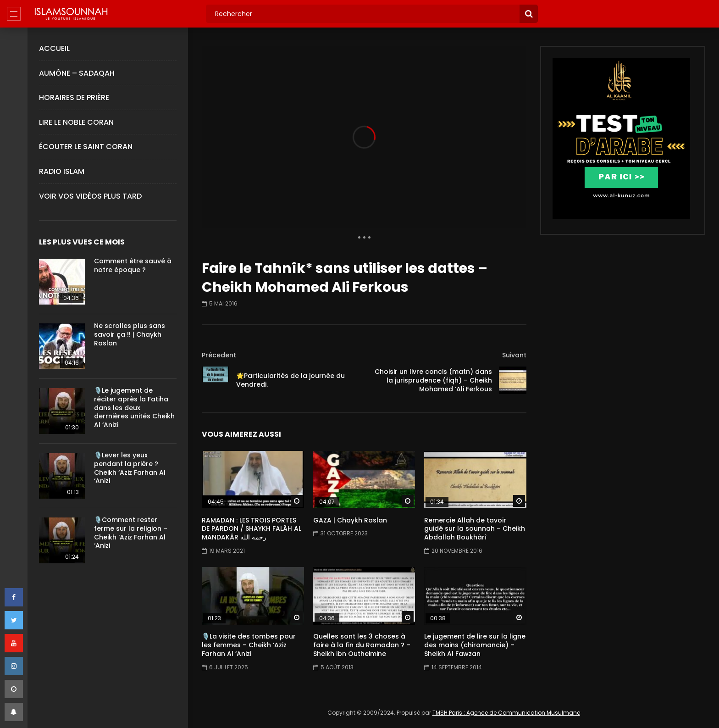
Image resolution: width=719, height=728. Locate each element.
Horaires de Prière (74, 97)
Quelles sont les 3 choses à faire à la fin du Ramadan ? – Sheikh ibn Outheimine (362, 645)
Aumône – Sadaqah (77, 73)
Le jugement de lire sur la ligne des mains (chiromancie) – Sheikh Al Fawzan (475, 645)
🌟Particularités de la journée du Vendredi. (290, 380)
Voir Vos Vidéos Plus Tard (90, 196)
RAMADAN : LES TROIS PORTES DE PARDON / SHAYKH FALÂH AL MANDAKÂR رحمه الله (252, 529)
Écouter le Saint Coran (86, 147)
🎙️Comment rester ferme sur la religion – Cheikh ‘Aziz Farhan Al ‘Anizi (131, 533)
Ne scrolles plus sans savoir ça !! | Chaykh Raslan (130, 334)
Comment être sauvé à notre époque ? (133, 265)
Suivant (514, 355)
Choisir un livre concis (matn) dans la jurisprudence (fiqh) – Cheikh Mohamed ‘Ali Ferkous (433, 380)
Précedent (219, 355)
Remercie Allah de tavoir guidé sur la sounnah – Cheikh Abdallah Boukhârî (475, 529)
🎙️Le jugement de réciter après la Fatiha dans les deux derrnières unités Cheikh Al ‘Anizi (134, 408)
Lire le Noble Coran (76, 122)
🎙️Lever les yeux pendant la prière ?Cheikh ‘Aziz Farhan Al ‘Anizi (130, 468)
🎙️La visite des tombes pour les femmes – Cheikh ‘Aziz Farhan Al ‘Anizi (249, 645)
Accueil (54, 48)
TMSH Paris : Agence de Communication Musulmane (506, 713)
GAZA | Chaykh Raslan (350, 520)
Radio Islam (62, 171)
